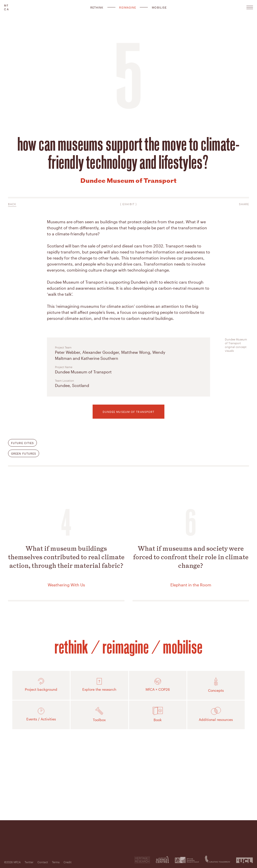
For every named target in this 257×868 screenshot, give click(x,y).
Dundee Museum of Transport (129, 412)
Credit (68, 862)
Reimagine (128, 7)
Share (244, 204)
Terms (56, 862)
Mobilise (159, 7)
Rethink (97, 7)
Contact (43, 862)
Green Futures (24, 453)
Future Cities (22, 443)
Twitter (29, 862)
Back (12, 204)
